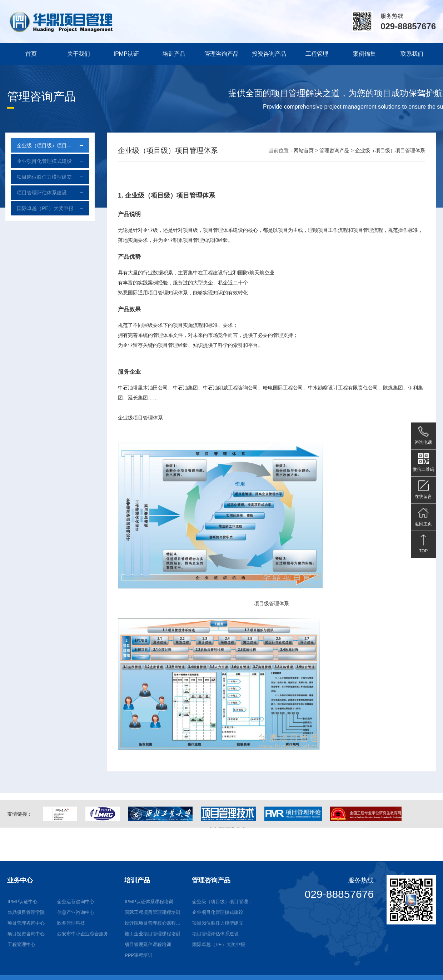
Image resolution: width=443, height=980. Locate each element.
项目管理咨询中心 (26, 972)
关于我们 (79, 54)
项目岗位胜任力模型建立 (38, 177)
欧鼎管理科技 (71, 972)
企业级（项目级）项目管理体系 (45, 145)
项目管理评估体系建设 (35, 193)
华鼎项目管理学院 (26, 961)
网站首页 (304, 150)
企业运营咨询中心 (76, 950)
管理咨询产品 (221, 54)
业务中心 (20, 929)
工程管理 (317, 54)
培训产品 (174, 54)
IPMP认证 (126, 54)
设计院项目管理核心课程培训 (154, 972)
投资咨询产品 (269, 54)
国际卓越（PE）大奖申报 (39, 208)
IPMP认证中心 (23, 950)
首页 (31, 54)
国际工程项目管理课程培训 (153, 961)
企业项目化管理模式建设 (38, 161)
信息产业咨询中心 (76, 961)
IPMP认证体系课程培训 (149, 950)
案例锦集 (364, 54)
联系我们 (412, 54)
